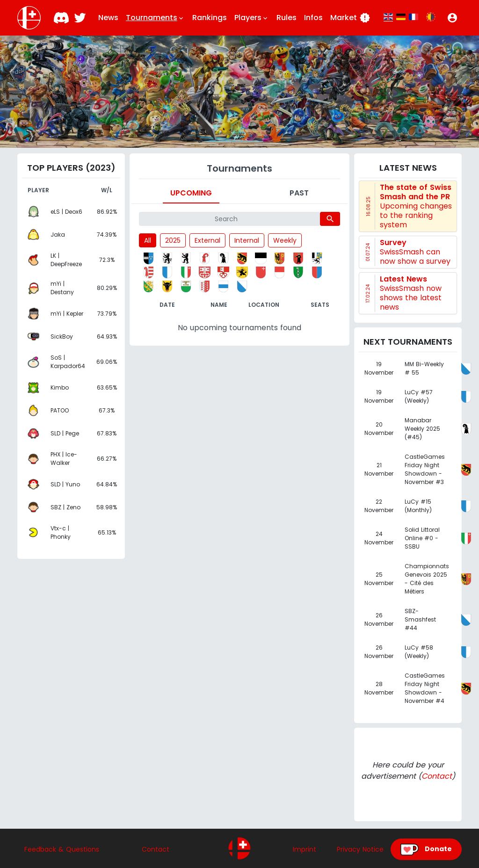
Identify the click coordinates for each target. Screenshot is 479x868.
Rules (287, 18)
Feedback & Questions (62, 849)
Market (350, 18)
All (148, 240)
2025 (173, 240)
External (207, 240)
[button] (452, 18)
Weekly (285, 240)
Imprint (305, 849)
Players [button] (252, 18)
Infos (313, 18)
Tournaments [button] (155, 18)
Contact (437, 776)
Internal (247, 240)
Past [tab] (299, 193)
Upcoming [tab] (191, 193)
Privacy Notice (360, 849)
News (108, 18)
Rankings (210, 18)
